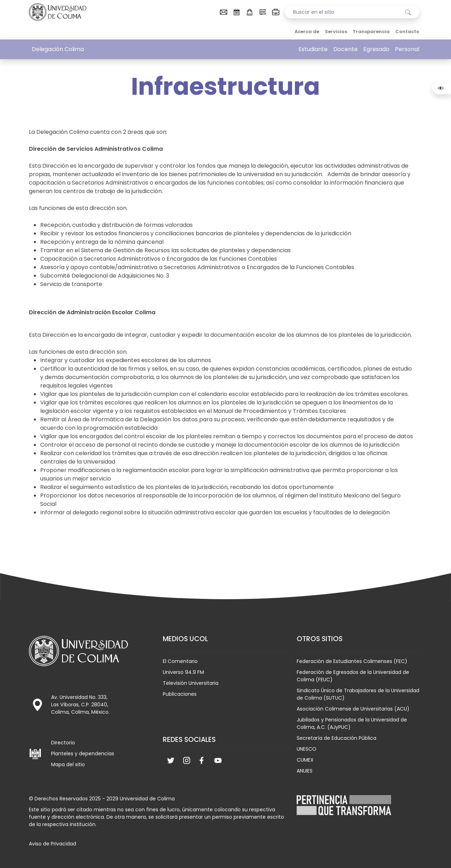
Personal (407, 49)
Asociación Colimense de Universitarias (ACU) (353, 709)
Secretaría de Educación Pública (336, 738)
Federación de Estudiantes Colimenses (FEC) (352, 661)
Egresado (376, 49)
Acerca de (307, 32)
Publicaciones (180, 694)
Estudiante (313, 49)
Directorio (63, 743)
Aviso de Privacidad (52, 844)
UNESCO (307, 749)
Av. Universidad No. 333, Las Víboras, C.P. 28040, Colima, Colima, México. (80, 705)
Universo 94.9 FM (183, 672)
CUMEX (305, 760)
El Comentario (180, 661)
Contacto (407, 32)
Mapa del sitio (68, 764)
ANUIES (305, 771)
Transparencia (371, 32)
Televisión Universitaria (191, 683)
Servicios (336, 32)
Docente (345, 49)
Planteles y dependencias (83, 754)
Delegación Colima (58, 49)
